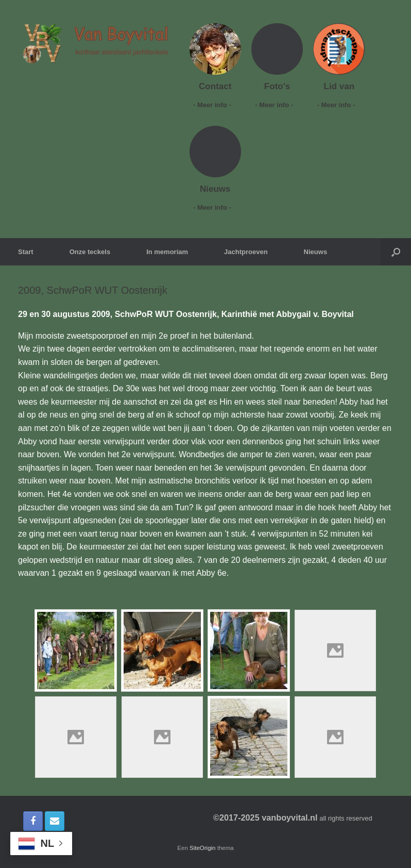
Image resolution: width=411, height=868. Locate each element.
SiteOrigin (203, 848)
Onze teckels (90, 252)
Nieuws (316, 252)
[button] (396, 252)
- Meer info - (215, 105)
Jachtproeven (246, 252)
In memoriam (167, 252)
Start (26, 252)
